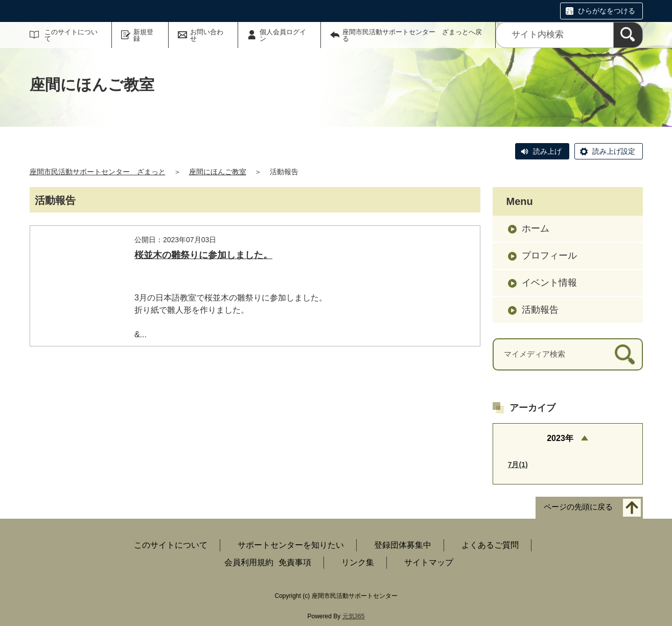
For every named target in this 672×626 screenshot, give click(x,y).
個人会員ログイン (283, 35)
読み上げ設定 (614, 151)
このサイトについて (71, 35)
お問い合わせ (207, 35)
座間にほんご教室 (218, 172)
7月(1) (518, 465)
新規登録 (143, 35)
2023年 (560, 438)
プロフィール (549, 256)
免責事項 (295, 562)
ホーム (536, 228)
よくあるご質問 (490, 545)
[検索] (628, 35)
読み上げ (547, 151)
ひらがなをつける (607, 11)
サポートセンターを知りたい (291, 545)
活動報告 (540, 310)
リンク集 (358, 562)
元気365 (354, 616)
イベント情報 (549, 283)
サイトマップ (429, 562)
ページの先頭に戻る (578, 507)
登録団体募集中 (403, 545)
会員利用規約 (249, 562)
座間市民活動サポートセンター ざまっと (98, 172)
